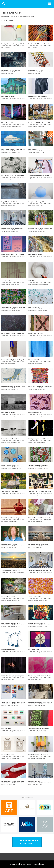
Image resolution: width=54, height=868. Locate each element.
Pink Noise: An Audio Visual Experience (13, 255)
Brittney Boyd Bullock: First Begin (11, 70)
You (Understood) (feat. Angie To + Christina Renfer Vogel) (18, 307)
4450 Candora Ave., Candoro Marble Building (22, 17)
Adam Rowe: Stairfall (7, 281)
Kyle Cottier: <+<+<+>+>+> (36, 70)
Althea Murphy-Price (34, 781)
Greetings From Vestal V (8, 97)
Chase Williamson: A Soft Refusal (38, 97)
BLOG (42, 864)
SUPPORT (36, 864)
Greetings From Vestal (8, 755)
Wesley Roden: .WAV (7, 123)
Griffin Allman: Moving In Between (38, 465)
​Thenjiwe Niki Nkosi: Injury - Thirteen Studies (41, 176)
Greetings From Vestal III (8, 413)
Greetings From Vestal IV (36, 255)
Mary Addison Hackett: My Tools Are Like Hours (15, 176)
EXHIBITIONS (15, 864)
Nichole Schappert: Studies (9, 544)
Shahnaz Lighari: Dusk (35, 360)
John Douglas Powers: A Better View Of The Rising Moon (18, 149)
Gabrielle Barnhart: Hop (35, 413)
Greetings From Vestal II (8, 597)
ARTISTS (23, 864)
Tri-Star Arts (5, 46)
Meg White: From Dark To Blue (10, 202)
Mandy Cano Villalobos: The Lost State (39, 123)
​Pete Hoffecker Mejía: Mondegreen (38, 755)
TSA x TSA (32, 281)
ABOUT (29, 864)
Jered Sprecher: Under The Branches (12, 228)
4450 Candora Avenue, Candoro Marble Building (22, 572)
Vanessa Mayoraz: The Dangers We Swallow (41, 676)
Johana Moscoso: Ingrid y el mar (11, 571)
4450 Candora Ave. (41, 730)
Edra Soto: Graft (6, 728)
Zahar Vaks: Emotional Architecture (39, 728)
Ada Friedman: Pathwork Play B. (11, 623)
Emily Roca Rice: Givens (8, 650)
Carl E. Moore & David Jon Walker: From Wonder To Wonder (18, 702)
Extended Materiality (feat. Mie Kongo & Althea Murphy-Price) (19, 360)
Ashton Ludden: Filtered (35, 597)
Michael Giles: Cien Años (36, 334)
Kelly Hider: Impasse (34, 307)
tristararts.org (5, 17)
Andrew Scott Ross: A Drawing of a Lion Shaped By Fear (17, 386)
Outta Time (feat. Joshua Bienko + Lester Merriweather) (17, 334)
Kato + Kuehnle (33, 149)
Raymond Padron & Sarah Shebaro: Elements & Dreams (17, 781)
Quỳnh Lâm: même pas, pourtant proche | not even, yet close (19, 676)
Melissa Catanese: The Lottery (10, 439)
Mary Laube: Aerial (34, 650)
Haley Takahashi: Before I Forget (11, 518)
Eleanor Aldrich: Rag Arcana (37, 623)
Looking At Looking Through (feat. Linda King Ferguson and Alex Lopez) (22, 44)
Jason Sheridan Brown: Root (10, 492)
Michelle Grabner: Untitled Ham (10, 465)
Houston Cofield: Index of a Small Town (40, 44)
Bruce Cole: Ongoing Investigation (38, 544)
